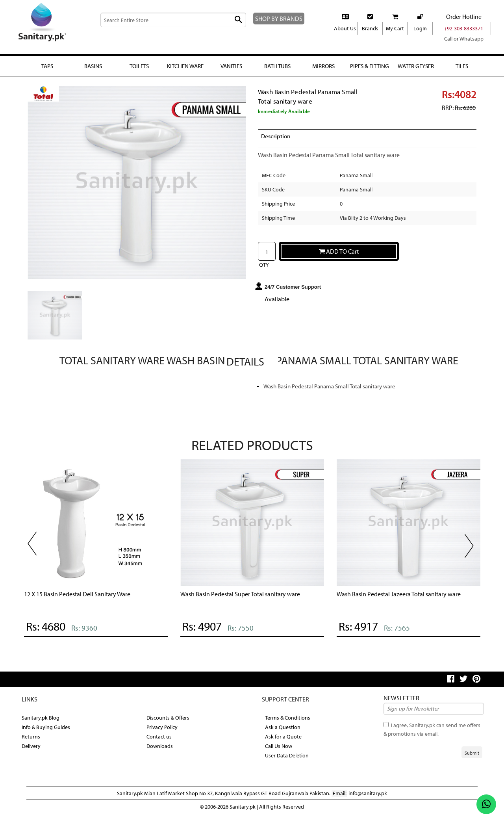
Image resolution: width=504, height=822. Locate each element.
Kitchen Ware (185, 66)
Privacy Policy (164, 732)
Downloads (160, 751)
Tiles (462, 66)
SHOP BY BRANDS (283, 18)
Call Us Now (280, 751)
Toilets (139, 66)
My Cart (395, 28)
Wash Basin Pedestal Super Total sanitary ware (246, 599)
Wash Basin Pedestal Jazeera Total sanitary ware (406, 599)
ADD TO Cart (339, 257)
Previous (35, 552)
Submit (472, 759)
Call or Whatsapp (464, 39)
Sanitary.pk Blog (42, 723)
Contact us (160, 742)
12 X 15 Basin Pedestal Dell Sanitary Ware (84, 599)
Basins (93, 66)
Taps (47, 66)
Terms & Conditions (289, 723)
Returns (31, 742)
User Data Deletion (288, 761)
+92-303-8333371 (464, 28)
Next (472, 554)
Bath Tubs (277, 66)
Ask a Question (284, 732)
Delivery (32, 751)
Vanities (231, 66)
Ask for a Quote (284, 742)
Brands (370, 28)
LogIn (420, 28)
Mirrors (323, 66)
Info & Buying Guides (48, 732)
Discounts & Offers (169, 723)
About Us (345, 28)
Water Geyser (416, 70)
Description (277, 142)
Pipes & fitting (369, 70)
